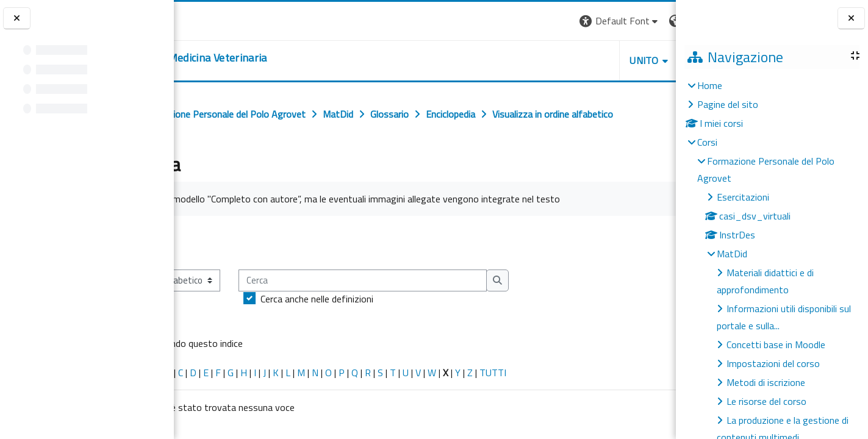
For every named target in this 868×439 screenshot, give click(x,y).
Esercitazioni (743, 197)
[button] (508, 21)
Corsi (707, 142)
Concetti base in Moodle (776, 344)
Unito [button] (533, 60)
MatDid (732, 254)
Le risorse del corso (766, 401)
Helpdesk (602, 60)
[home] (272, 58)
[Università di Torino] (212, 20)
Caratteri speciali (213, 414)
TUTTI (594, 414)
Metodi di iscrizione (766, 382)
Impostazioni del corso (773, 363)
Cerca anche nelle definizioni (418, 340)
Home (710, 85)
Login (655, 21)
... (658, 284)
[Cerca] (463, 322)
